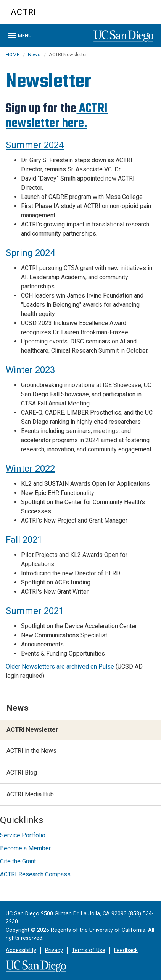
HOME (13, 55)
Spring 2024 (30, 253)
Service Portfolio (23, 835)
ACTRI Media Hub (30, 794)
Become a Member (25, 848)
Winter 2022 (30, 469)
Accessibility (21, 950)
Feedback (126, 950)
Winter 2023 (30, 370)
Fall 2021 (24, 540)
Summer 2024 (35, 145)
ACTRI (23, 12)
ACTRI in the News (31, 751)
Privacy (54, 950)
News (34, 55)
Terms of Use (89, 950)
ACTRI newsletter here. (57, 116)
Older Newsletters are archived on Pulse (60, 667)
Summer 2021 (35, 611)
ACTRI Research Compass (35, 874)
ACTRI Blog (22, 772)
